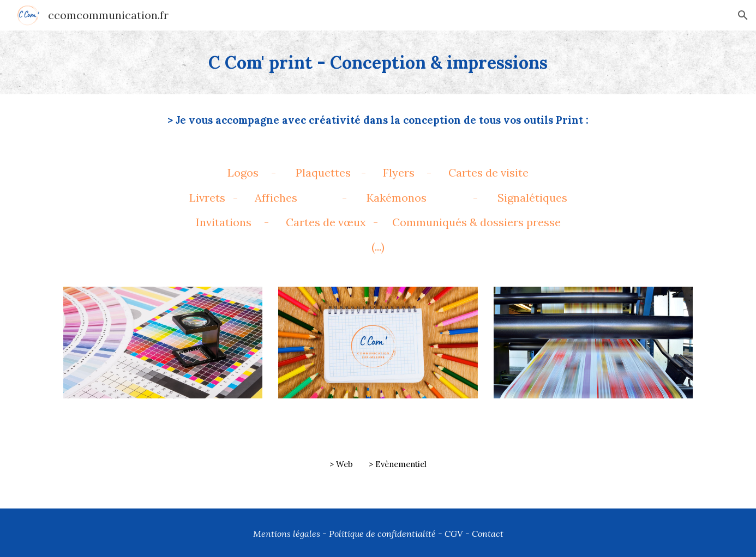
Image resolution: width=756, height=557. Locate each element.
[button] (743, 15)
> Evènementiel (398, 464)
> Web (341, 464)
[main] (378, 62)
